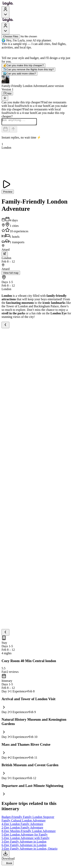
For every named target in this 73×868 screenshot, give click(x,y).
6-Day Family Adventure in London (24, 846)
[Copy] (7, 93)
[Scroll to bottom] (5, 98)
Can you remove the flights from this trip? (28, 69)
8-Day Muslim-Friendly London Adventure (29, 832)
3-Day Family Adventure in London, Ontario (29, 850)
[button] (36, 82)
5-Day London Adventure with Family (26, 839)
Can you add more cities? (19, 74)
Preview (8, 193)
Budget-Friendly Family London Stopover (28, 818)
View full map (11, 274)
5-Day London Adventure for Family (25, 836)
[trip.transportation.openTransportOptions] (5, 255)
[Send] (13, 130)
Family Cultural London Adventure (24, 822)
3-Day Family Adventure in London (24, 843)
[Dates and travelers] (5, 130)
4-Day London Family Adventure (22, 825)
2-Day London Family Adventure (22, 829)
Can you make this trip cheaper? (23, 65)
